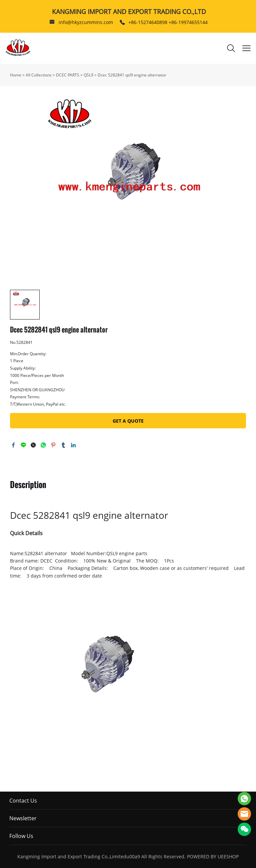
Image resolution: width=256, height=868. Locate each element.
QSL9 (88, 75)
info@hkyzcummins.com (86, 22)
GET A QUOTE (128, 421)
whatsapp (43, 445)
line (23, 445)
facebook (13, 445)
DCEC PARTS (68, 75)
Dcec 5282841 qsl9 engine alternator (132, 75)
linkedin (73, 445)
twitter (33, 445)
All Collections (39, 75)
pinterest (53, 445)
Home (16, 75)
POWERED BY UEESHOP (213, 856)
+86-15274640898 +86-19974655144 (168, 22)
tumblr (63, 445)
